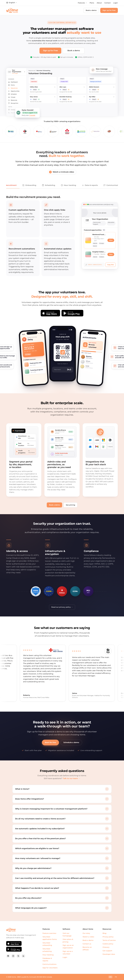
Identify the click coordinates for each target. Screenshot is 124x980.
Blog (104, 933)
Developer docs (109, 954)
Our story (86, 933)
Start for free (50, 742)
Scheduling (49, 185)
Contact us (87, 944)
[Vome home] (12, 10)
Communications (49, 964)
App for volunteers (50, 968)
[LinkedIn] (23, 956)
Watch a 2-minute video (62, 172)
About (99, 3)
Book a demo (91, 10)
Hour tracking (68, 185)
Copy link (110, 265)
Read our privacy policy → (62, 607)
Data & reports (90, 185)
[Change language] (12, 3)
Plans (92, 3)
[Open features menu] (82, 3)
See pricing (70, 505)
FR (116, 977)
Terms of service (109, 940)
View (111, 240)
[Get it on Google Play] (72, 313)
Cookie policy (108, 944)
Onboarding (29, 185)
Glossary (106, 947)
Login (116, 3)
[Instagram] (13, 956)
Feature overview (49, 933)
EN (110, 977)
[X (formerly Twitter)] (18, 956)
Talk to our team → (72, 778)
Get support (107, 951)
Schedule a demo (71, 742)
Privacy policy (108, 937)
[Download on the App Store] (50, 313)
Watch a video (88, 937)
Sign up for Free (109, 10)
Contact (107, 3)
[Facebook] (8, 956)
